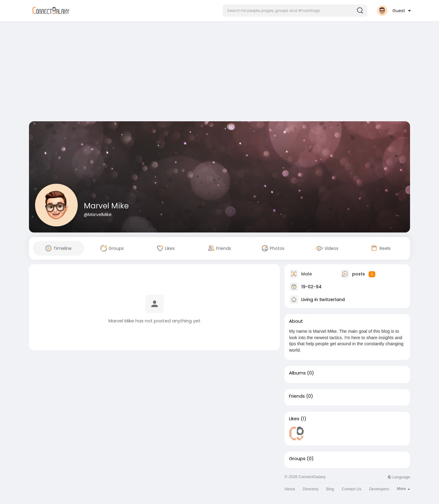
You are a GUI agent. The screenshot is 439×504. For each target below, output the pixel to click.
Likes (294, 419)
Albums (297, 373)
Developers (379, 489)
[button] (295, 11)
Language (399, 477)
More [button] (403, 489)
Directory (311, 489)
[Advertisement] (220, 73)
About (290, 489)
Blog (330, 489)
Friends (297, 396)
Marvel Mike (106, 206)
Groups (297, 459)
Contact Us (352, 489)
